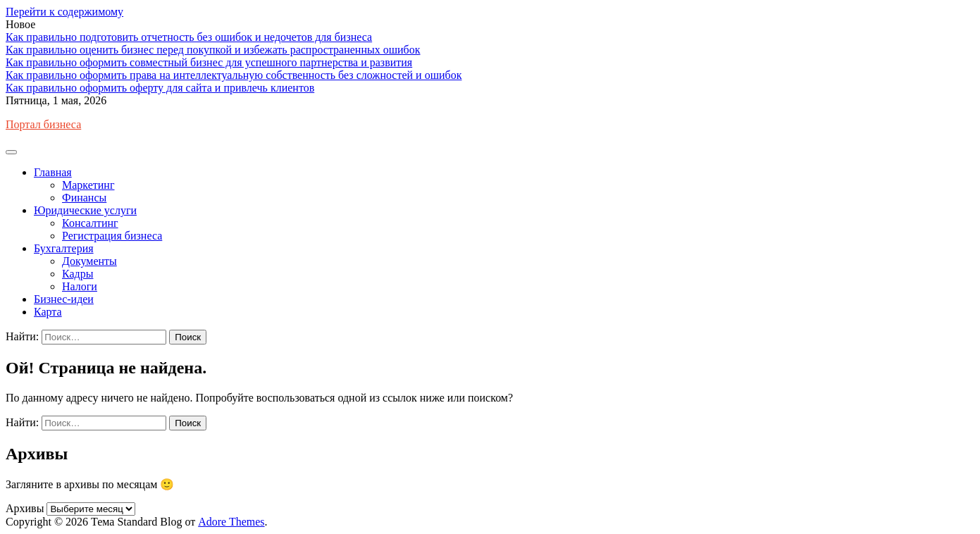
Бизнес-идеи (64, 299)
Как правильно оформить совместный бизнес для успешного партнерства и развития (209, 62)
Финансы (84, 198)
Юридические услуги (85, 210)
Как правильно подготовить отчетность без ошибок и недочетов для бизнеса (189, 37)
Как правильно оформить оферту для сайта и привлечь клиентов (160, 88)
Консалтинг (90, 223)
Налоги (80, 286)
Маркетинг (88, 185)
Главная (53, 172)
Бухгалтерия (64, 248)
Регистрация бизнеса (112, 236)
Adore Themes (231, 522)
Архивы (25, 508)
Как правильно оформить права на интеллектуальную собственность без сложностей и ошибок (234, 75)
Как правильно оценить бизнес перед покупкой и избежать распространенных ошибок (213, 50)
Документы (89, 261)
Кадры (77, 274)
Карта (48, 312)
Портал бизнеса (43, 124)
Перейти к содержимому (64, 12)
